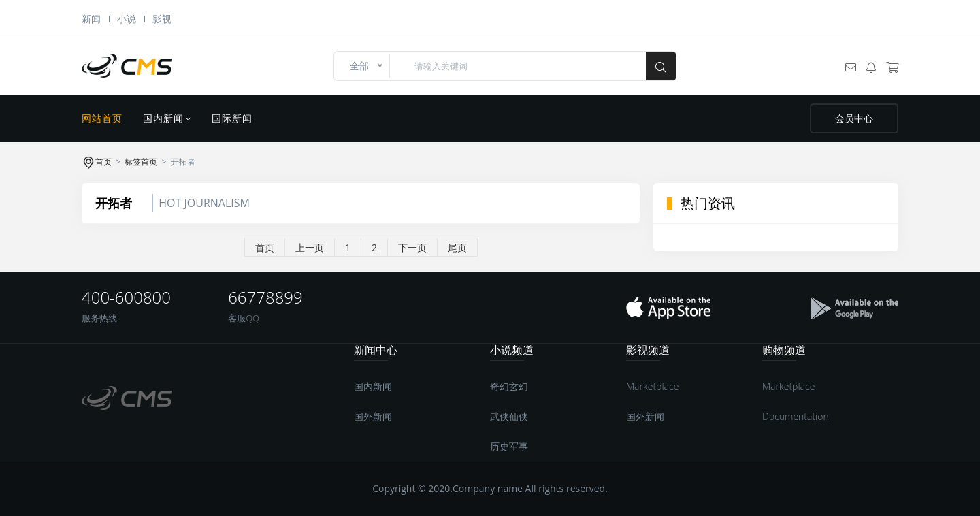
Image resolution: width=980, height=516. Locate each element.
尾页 (457, 247)
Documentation (796, 416)
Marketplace (652, 386)
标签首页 (141, 162)
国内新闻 (167, 118)
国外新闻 (373, 416)
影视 (162, 19)
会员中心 (854, 118)
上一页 (310, 247)
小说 (127, 19)
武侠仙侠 (509, 416)
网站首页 (102, 118)
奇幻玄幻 (509, 386)
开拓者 (114, 203)
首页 (103, 162)
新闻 (91, 19)
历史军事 (509, 446)
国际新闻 (232, 118)
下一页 (412, 247)
